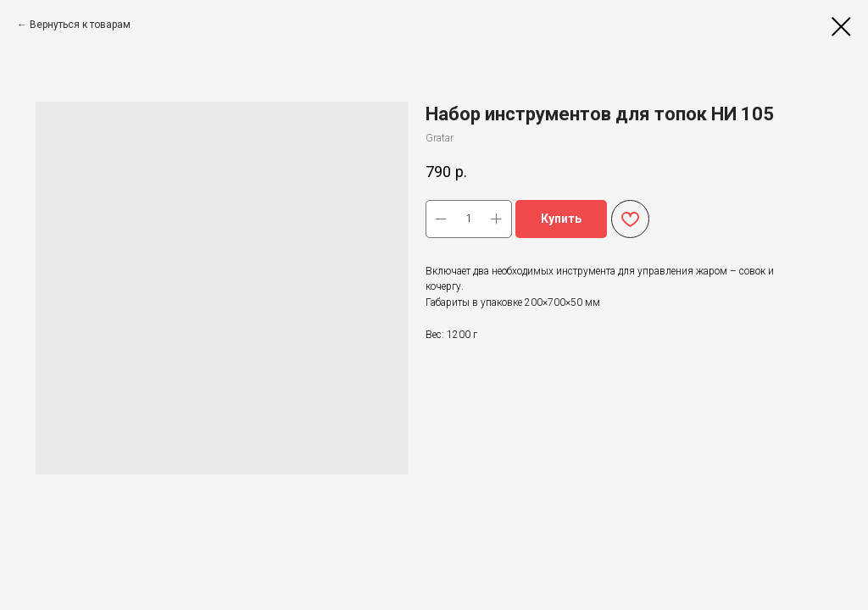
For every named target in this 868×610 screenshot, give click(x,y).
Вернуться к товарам (80, 25)
